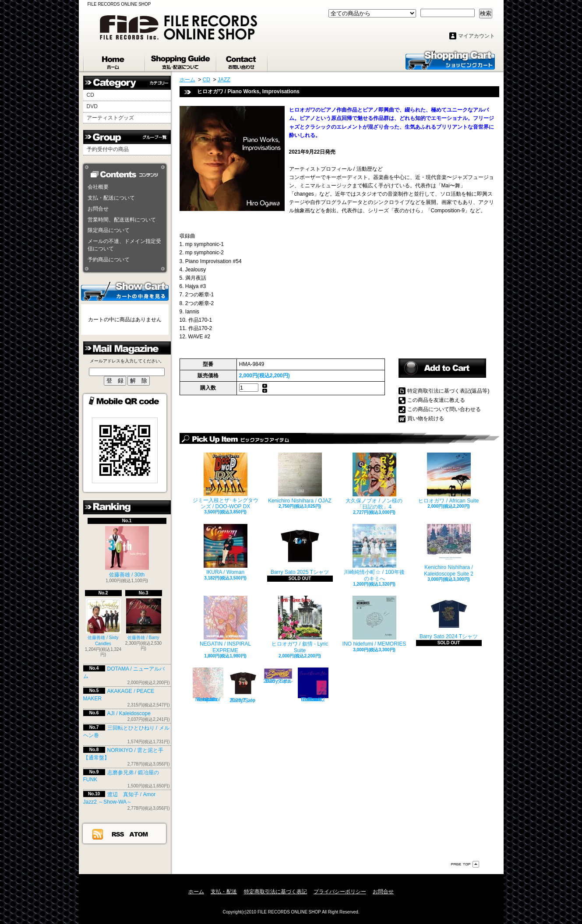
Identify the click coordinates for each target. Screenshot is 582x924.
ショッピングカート (450, 60)
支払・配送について (181, 60)
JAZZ (224, 80)
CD (90, 95)
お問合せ (242, 60)
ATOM (139, 834)
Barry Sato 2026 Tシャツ (243, 685)
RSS (118, 834)
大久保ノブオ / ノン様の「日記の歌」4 (374, 481)
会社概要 (98, 187)
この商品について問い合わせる (444, 409)
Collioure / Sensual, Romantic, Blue (313, 685)
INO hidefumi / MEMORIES (374, 621)
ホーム (114, 60)
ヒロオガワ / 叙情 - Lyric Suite (300, 624)
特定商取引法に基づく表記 (275, 892)
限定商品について (109, 230)
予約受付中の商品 (108, 149)
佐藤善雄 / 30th (127, 552)
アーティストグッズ (110, 118)
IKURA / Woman (226, 550)
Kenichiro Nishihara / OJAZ (300, 478)
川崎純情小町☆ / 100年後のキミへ (374, 553)
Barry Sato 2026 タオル (278, 676)
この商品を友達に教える (436, 400)
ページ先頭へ (465, 864)
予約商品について (109, 260)
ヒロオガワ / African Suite (448, 478)
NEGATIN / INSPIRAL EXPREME (225, 624)
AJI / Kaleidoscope (129, 713)
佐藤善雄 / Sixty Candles (103, 622)
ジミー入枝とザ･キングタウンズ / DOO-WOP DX (226, 481)
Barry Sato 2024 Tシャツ (449, 618)
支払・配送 (224, 892)
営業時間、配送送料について (122, 220)
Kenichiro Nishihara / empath (208, 685)
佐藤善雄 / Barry (144, 619)
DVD (92, 106)
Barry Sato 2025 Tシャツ (300, 550)
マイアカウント (476, 36)
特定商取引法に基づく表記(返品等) (448, 391)
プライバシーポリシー (340, 892)
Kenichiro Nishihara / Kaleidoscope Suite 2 (449, 550)
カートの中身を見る (125, 291)
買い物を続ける (426, 418)
